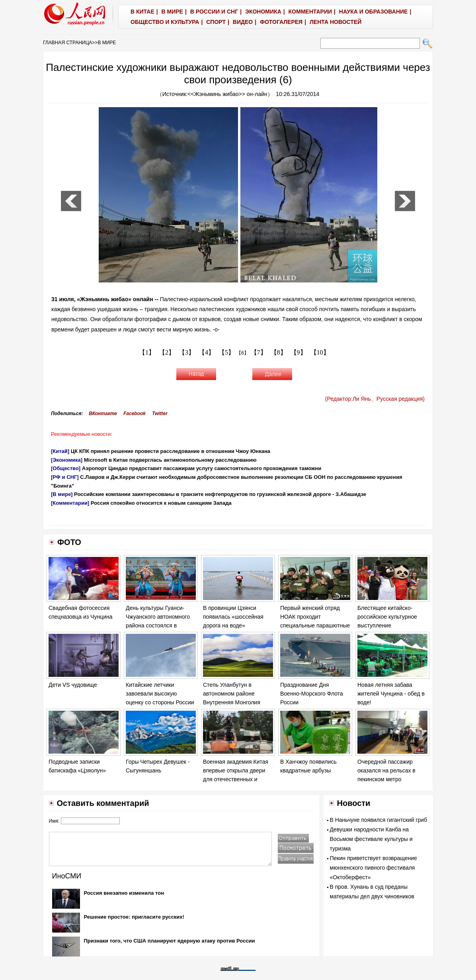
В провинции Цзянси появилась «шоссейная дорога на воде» (233, 616)
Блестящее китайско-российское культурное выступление (387, 616)
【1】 (147, 352)
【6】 (243, 353)
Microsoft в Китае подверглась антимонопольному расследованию (170, 460)
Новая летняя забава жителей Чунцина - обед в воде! (391, 693)
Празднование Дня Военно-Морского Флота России (312, 693)
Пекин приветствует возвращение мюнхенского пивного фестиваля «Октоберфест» (374, 868)
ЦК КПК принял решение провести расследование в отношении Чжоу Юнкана (171, 451)
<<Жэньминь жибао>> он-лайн (227, 94)
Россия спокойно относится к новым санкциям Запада (161, 503)
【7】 (259, 352)
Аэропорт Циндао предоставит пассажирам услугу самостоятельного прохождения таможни (202, 468)
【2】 (167, 352)
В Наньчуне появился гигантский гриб (379, 820)
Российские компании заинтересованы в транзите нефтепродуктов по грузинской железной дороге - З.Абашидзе (220, 494)
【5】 (226, 352)
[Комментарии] (70, 503)
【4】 (207, 352)
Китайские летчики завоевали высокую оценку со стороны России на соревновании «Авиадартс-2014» (160, 702)
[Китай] (60, 451)
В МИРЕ (107, 43)
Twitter (160, 414)
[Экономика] (67, 460)
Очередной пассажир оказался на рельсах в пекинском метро (386, 770)
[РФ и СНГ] (65, 477)
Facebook (135, 414)
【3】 (187, 352)
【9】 (298, 352)
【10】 (320, 352)
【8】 (279, 352)
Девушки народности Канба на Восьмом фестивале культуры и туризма (371, 839)
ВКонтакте (103, 414)
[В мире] (62, 494)
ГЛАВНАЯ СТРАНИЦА (67, 43)
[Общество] (66, 468)
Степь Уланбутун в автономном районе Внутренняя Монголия (232, 693)
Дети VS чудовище (73, 685)
